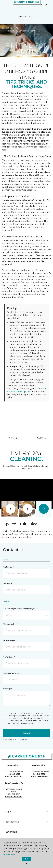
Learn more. (9, 855)
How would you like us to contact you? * (20, 609)
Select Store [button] (25, 17)
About (19, 28)
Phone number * (10, 624)
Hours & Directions (14, 777)
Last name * (8, 583)
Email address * (10, 640)
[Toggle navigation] (4, 5)
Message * (7, 689)
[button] (41, 5)
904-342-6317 (14, 794)
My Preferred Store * (12, 673)
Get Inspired (26, 822)
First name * (8, 567)
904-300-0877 (14, 774)
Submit (26, 733)
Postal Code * (9, 657)
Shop (26, 812)
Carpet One (7, 28)
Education (26, 832)
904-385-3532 (39, 774)
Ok (26, 859)
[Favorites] (46, 5)
